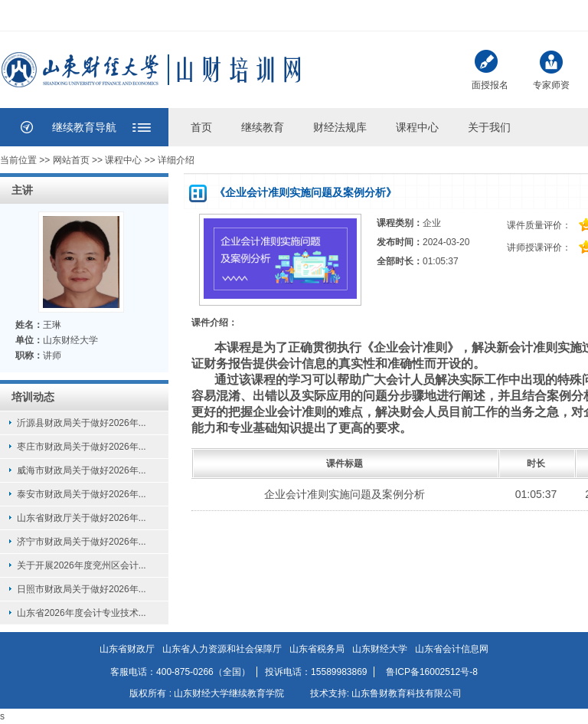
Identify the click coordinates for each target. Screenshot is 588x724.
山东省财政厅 (127, 649)
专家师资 (551, 69)
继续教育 (263, 127)
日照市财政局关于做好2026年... (82, 589)
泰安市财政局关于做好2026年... (82, 494)
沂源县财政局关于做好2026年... (82, 423)
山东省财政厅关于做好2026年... (82, 518)
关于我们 (489, 127)
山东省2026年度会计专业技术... (82, 613)
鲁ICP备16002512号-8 (432, 672)
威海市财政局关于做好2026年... (82, 470)
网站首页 (71, 160)
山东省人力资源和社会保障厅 (222, 649)
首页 (201, 127)
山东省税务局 (317, 649)
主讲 (22, 190)
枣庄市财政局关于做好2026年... (82, 447)
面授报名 (490, 70)
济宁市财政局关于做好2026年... (82, 542)
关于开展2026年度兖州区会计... (82, 565)
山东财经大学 (380, 649)
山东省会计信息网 (452, 649)
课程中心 (417, 127)
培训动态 (33, 397)
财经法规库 (340, 127)
